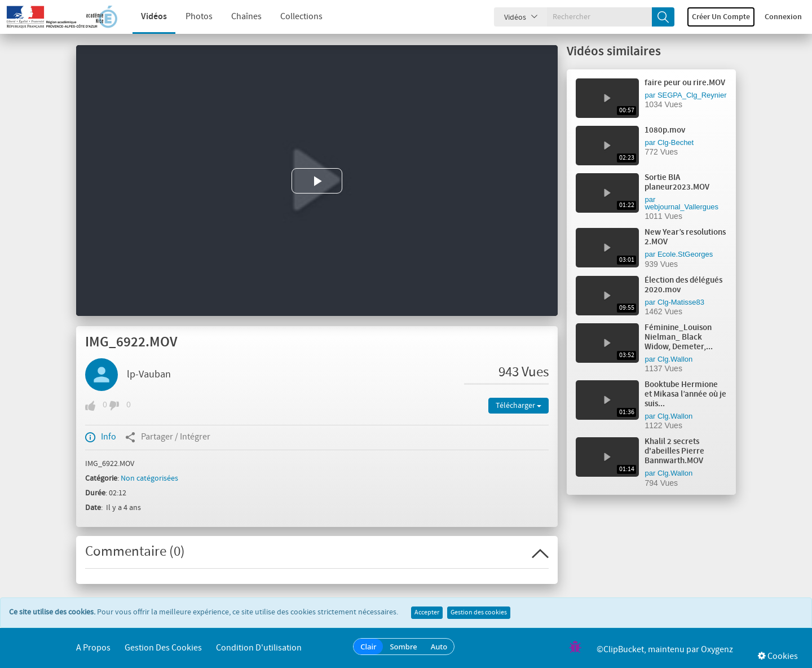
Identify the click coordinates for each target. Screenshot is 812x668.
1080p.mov (665, 130)
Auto (439, 647)
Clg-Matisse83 (681, 302)
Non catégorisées (149, 478)
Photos (191, 17)
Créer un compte (721, 17)
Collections (293, 17)
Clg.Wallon (675, 359)
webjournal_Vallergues (681, 207)
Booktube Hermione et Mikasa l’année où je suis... (685, 394)
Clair (368, 647)
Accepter (427, 613)
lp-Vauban (149, 375)
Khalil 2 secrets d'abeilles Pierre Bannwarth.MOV (674, 451)
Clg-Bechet (676, 142)
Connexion (783, 17)
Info (101, 437)
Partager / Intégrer (168, 437)
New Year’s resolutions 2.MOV (685, 237)
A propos (93, 648)
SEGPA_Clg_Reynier (692, 95)
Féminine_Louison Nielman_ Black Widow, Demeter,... (679, 337)
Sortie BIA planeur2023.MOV (677, 183)
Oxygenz (717, 650)
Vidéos (145, 17)
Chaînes (238, 17)
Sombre (403, 647)
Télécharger (518, 406)
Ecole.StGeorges (685, 254)
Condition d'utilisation (259, 648)
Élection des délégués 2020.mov (683, 285)
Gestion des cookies (479, 613)
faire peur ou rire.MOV (685, 83)
